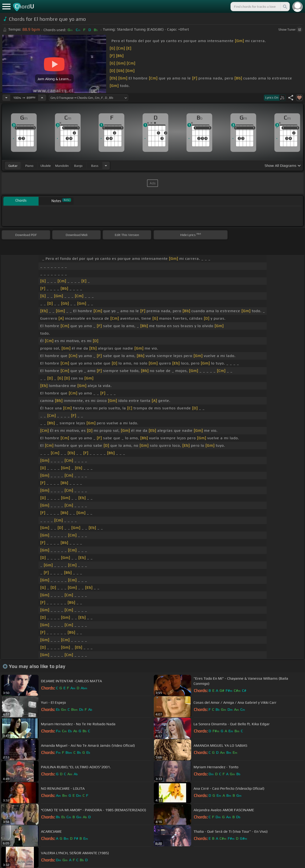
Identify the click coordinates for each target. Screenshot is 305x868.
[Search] (285, 7)
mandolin (62, 166)
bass (95, 166)
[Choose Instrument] (106, 166)
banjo (78, 166)
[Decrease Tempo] (6, 98)
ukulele (46, 166)
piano (29, 166)
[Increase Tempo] (42, 98)
